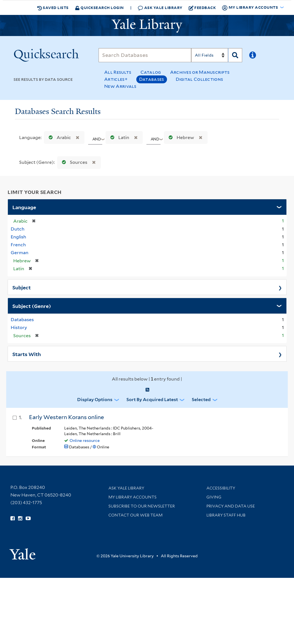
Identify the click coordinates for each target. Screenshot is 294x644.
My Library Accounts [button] (250, 8)
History (19, 327)
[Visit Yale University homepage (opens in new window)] (22, 552)
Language (24, 207)
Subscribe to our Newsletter (142, 506)
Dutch (18, 229)
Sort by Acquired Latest (152, 400)
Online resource (85, 440)
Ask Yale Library (160, 8)
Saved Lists (53, 8)
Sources (73, 162)
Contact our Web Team (135, 515)
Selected (201, 400)
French (18, 245)
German (20, 253)
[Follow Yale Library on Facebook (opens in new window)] (13, 518)
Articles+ (116, 79)
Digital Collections (200, 79)
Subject (22, 287)
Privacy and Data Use (231, 506)
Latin (119, 137)
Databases (152, 79)
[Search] (145, 55)
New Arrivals (120, 86)
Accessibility (221, 488)
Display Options (95, 400)
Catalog (151, 72)
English (18, 237)
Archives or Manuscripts (200, 72)
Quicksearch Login (99, 7)
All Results (118, 72)
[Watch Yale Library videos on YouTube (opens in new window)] (28, 518)
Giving (214, 497)
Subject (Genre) (32, 306)
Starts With (27, 354)
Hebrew (180, 137)
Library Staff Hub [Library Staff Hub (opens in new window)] (226, 515)
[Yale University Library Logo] (147, 26)
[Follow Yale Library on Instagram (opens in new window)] (20, 518)
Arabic (59, 137)
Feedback (202, 8)
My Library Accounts (132, 497)
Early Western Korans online (66, 417)
